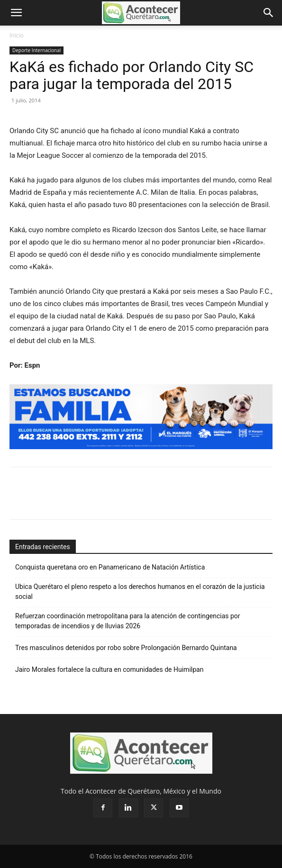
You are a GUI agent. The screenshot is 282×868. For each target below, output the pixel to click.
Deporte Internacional (36, 50)
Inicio (17, 35)
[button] (16, 13)
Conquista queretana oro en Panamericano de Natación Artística (110, 567)
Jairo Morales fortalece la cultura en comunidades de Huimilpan (109, 669)
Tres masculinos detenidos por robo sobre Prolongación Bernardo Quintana (126, 648)
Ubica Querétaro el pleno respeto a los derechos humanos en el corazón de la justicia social (140, 592)
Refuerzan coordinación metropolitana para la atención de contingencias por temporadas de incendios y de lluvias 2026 (128, 621)
